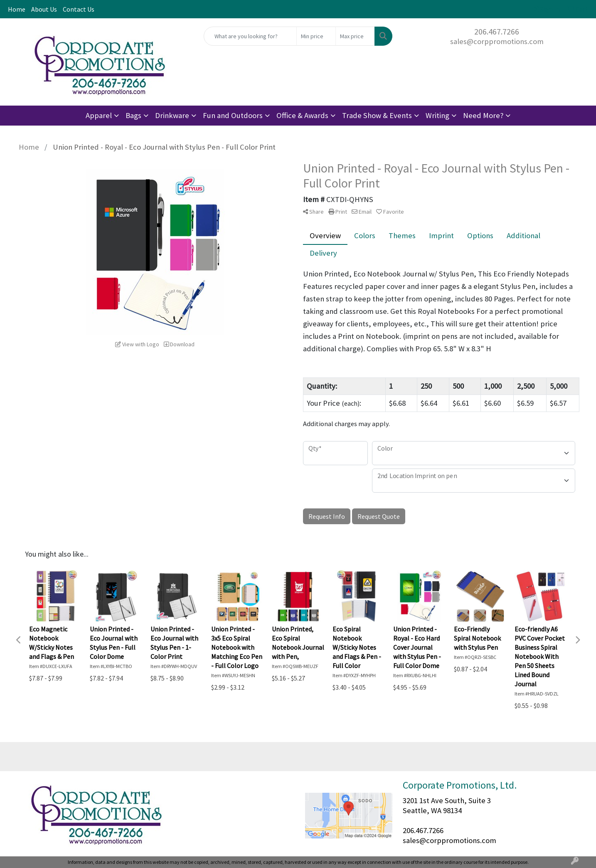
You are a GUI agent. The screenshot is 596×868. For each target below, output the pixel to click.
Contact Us (79, 9)
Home (17, 9)
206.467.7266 (497, 31)
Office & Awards (302, 115)
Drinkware (172, 115)
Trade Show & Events (377, 115)
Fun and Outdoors (233, 115)
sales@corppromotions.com (497, 41)
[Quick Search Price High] (355, 36)
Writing (437, 115)
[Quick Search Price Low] (316, 36)
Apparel (99, 115)
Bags (133, 115)
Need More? (483, 115)
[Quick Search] (250, 36)
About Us (44, 9)
